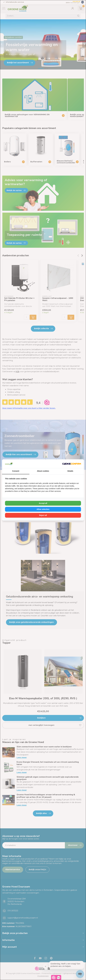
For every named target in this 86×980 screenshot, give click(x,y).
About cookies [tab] (43, 471)
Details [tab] (70, 471)
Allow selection (43, 509)
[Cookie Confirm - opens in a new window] (72, 464)
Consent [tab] (16, 471)
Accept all (43, 503)
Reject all (43, 515)
